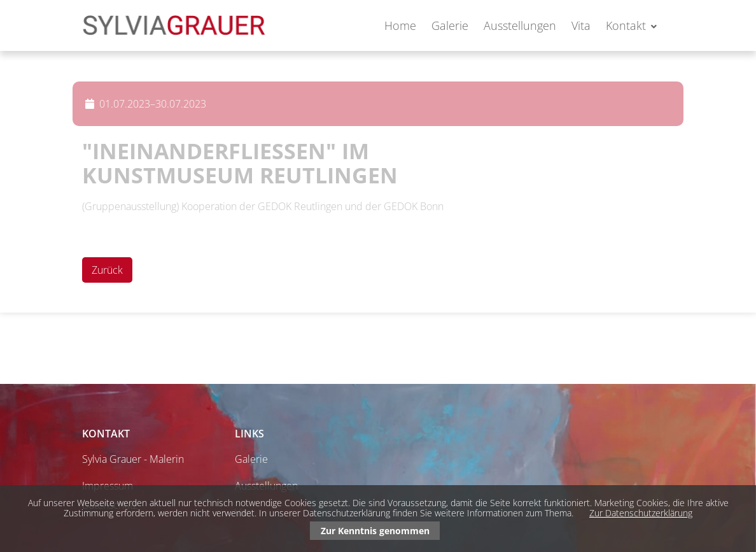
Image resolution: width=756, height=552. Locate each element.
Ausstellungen (520, 25)
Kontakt (626, 25)
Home (400, 25)
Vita (581, 25)
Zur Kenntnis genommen (375, 531)
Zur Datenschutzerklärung (641, 513)
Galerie (450, 25)
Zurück (107, 270)
